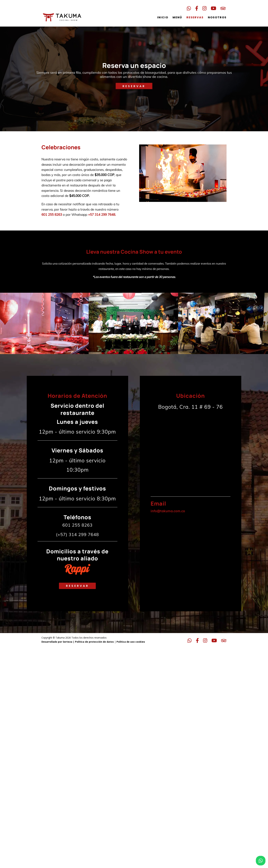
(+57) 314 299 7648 (77, 534)
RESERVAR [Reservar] (134, 89)
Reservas (195, 15)
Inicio (163, 15)
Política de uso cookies (130, 642)
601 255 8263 (52, 215)
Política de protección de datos (94, 642)
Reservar (77, 586)
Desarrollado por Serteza (57, 642)
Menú (177, 15)
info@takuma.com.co (168, 511)
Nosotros (217, 15)
